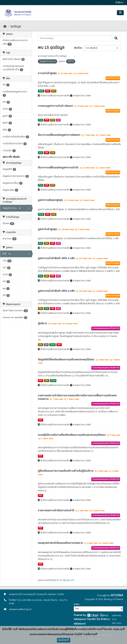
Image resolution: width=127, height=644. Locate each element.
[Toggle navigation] (120, 13)
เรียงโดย (78, 48)
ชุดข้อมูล (16, 27)
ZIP (46, 345)
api (58, 120)
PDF (48, 91)
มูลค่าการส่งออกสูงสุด (51, 200)
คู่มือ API (70, 580)
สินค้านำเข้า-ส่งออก (113, 78)
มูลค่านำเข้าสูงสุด (48, 229)
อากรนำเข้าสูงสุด (48, 73)
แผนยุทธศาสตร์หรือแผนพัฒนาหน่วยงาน (61, 543)
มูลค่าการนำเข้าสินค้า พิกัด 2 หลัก (57, 258)
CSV (54, 91)
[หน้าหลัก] (5, 27)
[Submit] (116, 38)
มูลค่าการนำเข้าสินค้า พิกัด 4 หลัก (57, 291)
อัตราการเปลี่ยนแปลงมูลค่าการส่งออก (59, 135)
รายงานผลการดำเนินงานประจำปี (56, 510)
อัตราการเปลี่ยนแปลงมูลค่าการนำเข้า (59, 168)
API (58, 243)
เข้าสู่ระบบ (119, 3)
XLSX (41, 91)
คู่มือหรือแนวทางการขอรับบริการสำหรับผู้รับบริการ (66, 471)
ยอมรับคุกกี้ (63, 640)
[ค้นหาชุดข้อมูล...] (75, 38)
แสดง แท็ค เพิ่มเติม (11, 157)
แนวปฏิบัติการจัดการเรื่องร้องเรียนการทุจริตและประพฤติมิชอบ (72, 435)
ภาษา (76, 604)
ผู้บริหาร (43, 323)
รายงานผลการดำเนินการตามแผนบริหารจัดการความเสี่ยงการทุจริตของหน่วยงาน (77, 397)
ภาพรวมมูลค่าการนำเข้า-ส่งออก (56, 106)
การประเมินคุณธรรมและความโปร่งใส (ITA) (106, 328)
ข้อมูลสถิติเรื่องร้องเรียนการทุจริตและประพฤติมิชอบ (66, 360)
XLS (40, 120)
